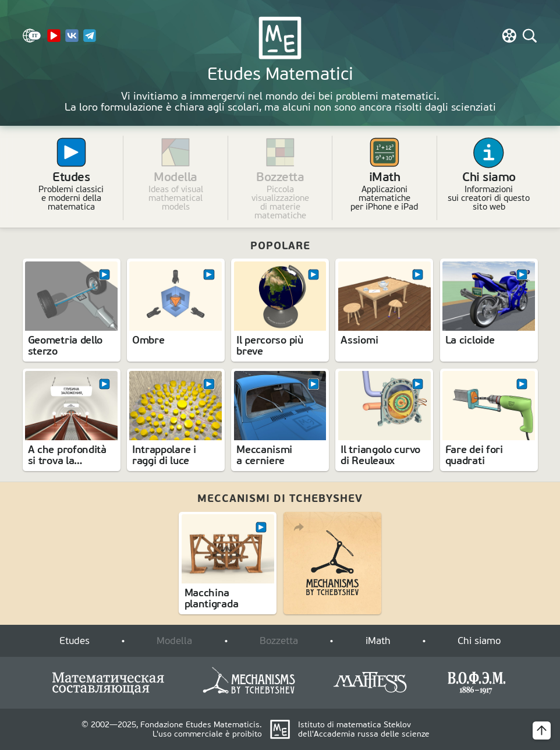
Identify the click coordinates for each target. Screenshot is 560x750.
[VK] (72, 40)
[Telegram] (90, 40)
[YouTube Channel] (54, 40)
